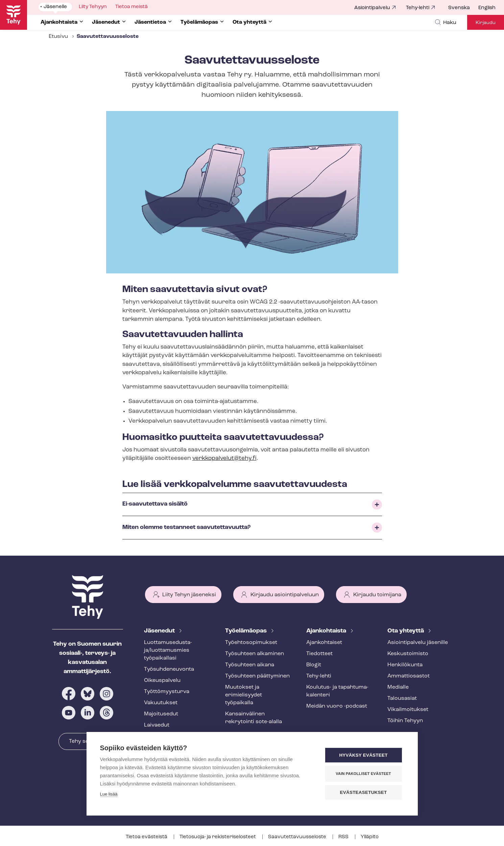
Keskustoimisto (408, 654)
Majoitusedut (161, 714)
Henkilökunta (405, 665)
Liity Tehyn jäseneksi (189, 595)
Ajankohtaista (327, 631)
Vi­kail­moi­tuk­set (408, 710)
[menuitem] (463, 8)
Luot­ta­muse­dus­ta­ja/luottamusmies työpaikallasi (168, 650)
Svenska (459, 8)
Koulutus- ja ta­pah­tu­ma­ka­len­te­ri (337, 691)
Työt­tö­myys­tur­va (167, 692)
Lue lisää (109, 794)
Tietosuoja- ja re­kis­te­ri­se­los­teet (218, 837)
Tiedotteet (319, 654)
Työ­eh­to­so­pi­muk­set (251, 643)
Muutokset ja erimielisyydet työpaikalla (244, 695)
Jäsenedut (160, 631)
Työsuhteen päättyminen (257, 676)
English (487, 8)
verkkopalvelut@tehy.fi (224, 458)
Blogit (314, 665)
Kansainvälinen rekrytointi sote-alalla (254, 718)
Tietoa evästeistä (147, 837)
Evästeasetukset (364, 792)
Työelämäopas (247, 631)
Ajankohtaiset (324, 643)
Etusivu (58, 37)
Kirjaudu (486, 23)
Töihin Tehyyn (405, 721)
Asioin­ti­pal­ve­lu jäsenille (418, 643)
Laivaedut (157, 725)
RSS (344, 837)
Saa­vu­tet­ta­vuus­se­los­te (298, 837)
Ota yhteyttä (406, 631)
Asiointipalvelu (372, 8)
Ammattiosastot (409, 676)
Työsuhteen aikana (250, 665)
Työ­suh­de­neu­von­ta (169, 669)
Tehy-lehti (418, 8)
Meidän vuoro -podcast (337, 706)
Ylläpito (370, 837)
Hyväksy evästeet (363, 755)
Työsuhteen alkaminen (255, 654)
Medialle (398, 687)
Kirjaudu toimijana (377, 595)
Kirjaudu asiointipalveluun (285, 595)
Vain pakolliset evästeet (363, 774)
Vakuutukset (161, 703)
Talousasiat (402, 698)
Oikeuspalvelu (162, 681)
